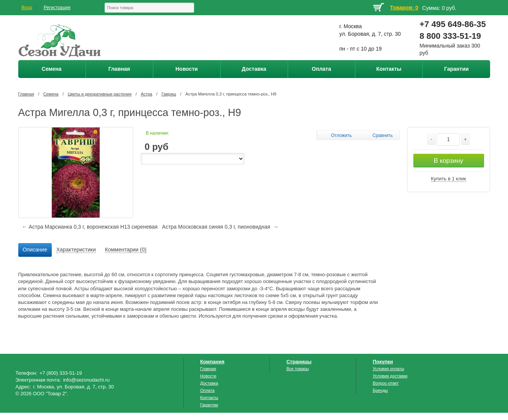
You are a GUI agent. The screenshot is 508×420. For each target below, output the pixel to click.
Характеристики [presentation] (76, 250)
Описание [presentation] (35, 250)
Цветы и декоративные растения (100, 94)
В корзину (449, 161)
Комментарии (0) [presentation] (126, 250)
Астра (147, 94)
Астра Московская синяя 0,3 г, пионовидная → (220, 227)
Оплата (207, 390)
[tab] (35, 250)
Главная (26, 94)
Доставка (209, 383)
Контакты (209, 398)
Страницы (299, 362)
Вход (27, 8)
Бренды (380, 390)
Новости (208, 376)
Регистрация (57, 8)
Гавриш (169, 94)
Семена (51, 94)
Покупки (383, 362)
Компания (212, 362)
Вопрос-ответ (385, 383)
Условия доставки (390, 376)
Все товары (298, 369)
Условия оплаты (388, 369)
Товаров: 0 (404, 8)
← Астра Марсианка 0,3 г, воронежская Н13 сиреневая (90, 227)
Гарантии (209, 405)
